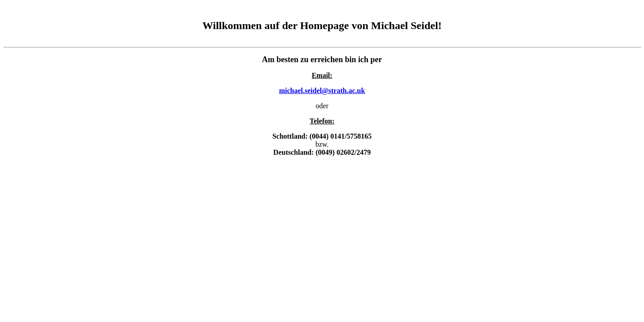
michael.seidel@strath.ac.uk (322, 91)
